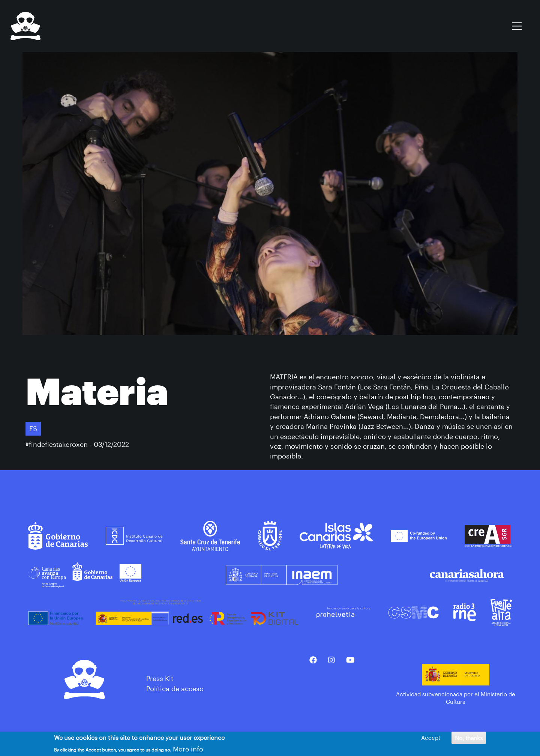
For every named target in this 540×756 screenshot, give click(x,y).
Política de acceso (175, 688)
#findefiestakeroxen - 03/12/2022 (77, 444)
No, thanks (469, 739)
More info (188, 750)
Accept (431, 739)
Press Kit (160, 678)
